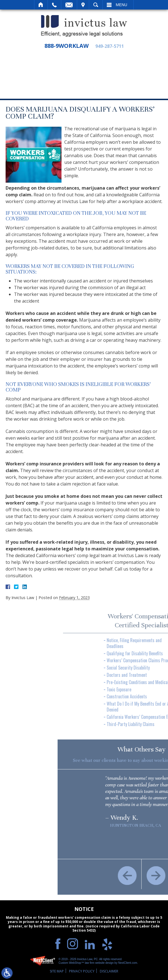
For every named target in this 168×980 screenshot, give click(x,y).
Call (54, 5)
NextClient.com (128, 963)
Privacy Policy (82, 971)
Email (69, 5)
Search (96, 5)
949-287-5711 (110, 46)
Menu (121, 5)
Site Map (57, 971)
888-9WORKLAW (67, 46)
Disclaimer (109, 971)
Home (41, 5)
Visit (83, 5)
